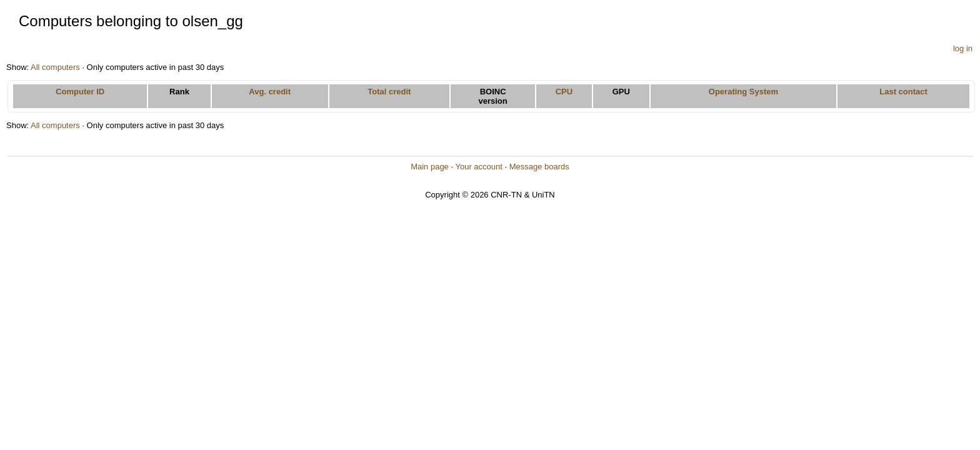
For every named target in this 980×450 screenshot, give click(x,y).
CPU (564, 92)
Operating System (743, 92)
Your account (478, 167)
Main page (430, 167)
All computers (55, 67)
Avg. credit (270, 92)
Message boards (539, 167)
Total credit (389, 92)
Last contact (903, 92)
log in (963, 48)
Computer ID (80, 92)
